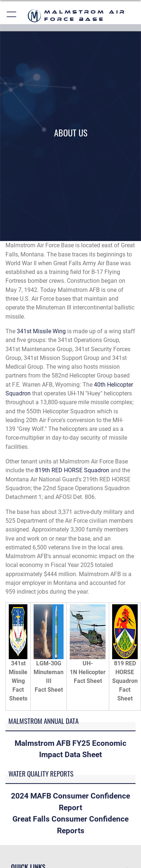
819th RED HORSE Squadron (72, 470)
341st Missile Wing (41, 331)
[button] (12, 16)
